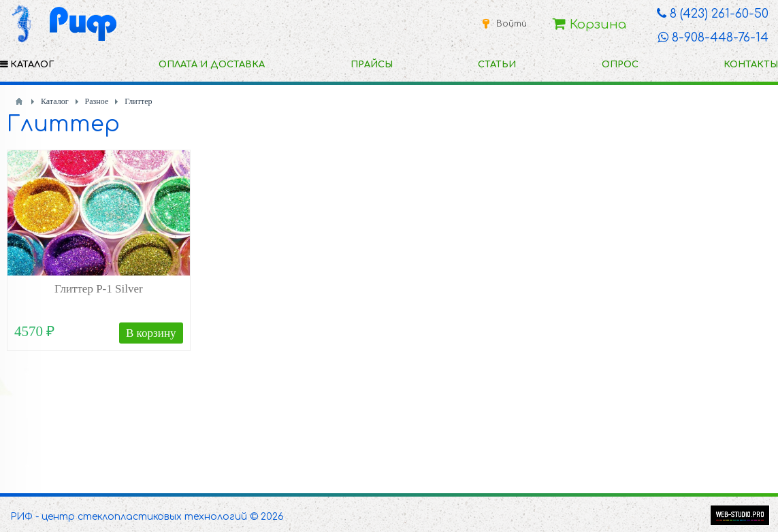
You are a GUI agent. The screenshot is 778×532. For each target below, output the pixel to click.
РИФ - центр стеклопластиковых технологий (129, 517)
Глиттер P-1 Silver (99, 289)
